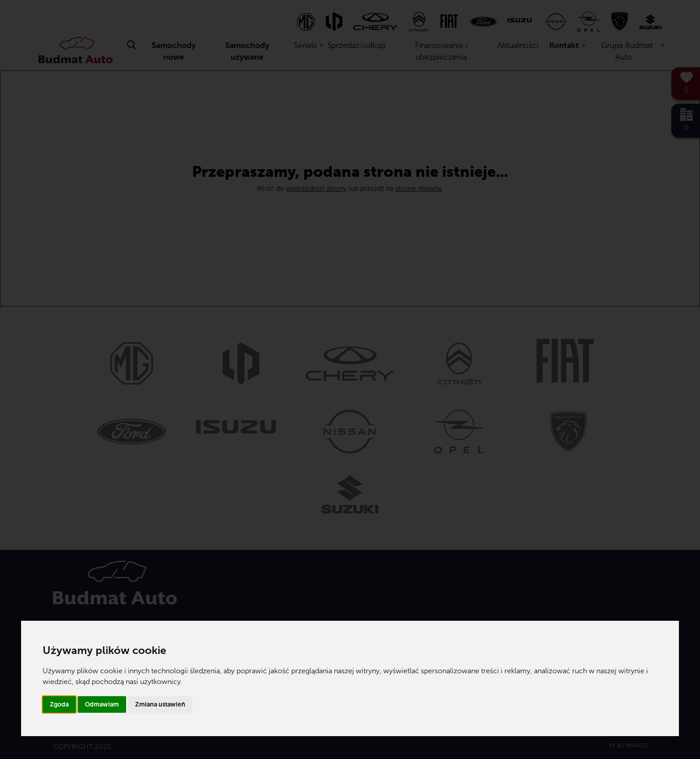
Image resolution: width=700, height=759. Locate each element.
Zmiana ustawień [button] (160, 704)
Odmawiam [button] (102, 704)
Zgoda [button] (59, 704)
